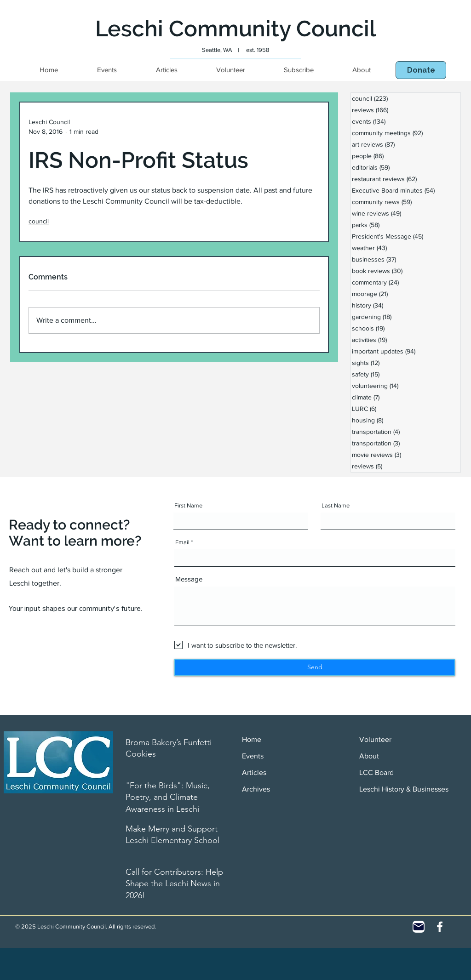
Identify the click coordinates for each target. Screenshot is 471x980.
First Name (188, 505)
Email (182, 542)
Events (253, 756)
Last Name (336, 505)
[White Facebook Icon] (440, 927)
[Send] (315, 667)
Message (189, 579)
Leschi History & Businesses (404, 789)
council (39, 221)
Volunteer (375, 739)
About (369, 756)
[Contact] (419, 927)
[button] (421, 70)
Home (252, 739)
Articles (254, 772)
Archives (256, 789)
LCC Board (376, 772)
